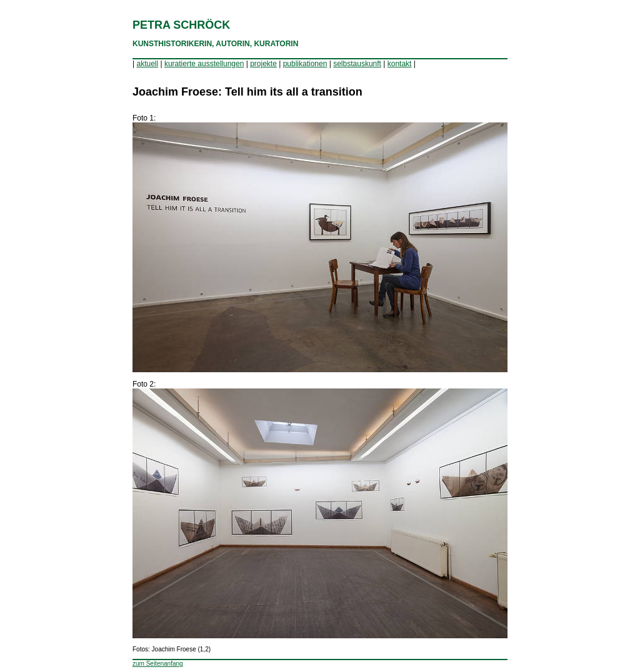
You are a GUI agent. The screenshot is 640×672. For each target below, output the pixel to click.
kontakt (400, 64)
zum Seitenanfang (158, 664)
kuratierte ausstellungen (204, 64)
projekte (263, 64)
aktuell (147, 64)
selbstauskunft (357, 64)
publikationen (305, 64)
